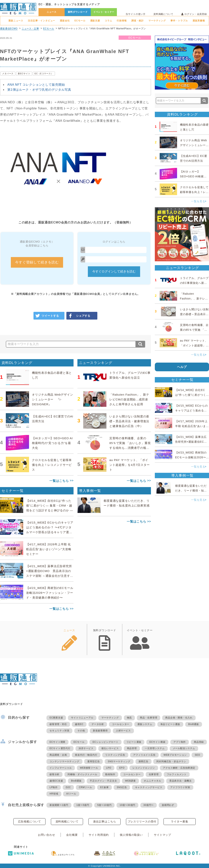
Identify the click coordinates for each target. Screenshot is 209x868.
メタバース (8, 74)
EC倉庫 (104, 787)
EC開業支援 (56, 718)
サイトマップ (162, 835)
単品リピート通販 (170, 724)
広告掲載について (30, 821)
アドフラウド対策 (180, 787)
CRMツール (86, 787)
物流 (129, 718)
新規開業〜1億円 (59, 805)
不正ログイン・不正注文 (103, 781)
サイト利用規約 (99, 835)
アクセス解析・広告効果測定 (179, 768)
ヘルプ (182, 367)
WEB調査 (130, 781)
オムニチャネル (152, 781)
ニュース (52, 12)
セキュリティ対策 (59, 731)
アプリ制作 (180, 742)
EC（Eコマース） (44, 74)
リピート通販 (134, 742)
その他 (81, 731)
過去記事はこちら (105, 821)
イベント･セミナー (104, 12)
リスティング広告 (115, 755)
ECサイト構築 (157, 742)
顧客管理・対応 (58, 724)
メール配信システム (184, 748)
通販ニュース (16, 21)
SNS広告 (122, 787)
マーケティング (157, 21)
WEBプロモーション (175, 755)
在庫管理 (154, 774)
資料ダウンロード (78, 12)
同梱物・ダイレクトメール (82, 774)
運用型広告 (93, 761)
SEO (197, 755)
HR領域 (54, 794)
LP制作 (54, 787)
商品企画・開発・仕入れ (179, 718)
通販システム (145, 724)
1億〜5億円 (83, 805)
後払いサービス (110, 748)
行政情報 (122, 21)
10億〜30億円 (127, 805)
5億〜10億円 (104, 805)
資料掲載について (163, 14)
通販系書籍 (199, 21)
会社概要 (72, 835)
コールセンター (121, 724)
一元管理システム (155, 748)
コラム (108, 21)
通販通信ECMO (9, 29)
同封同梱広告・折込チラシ (171, 761)
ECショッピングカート (105, 742)
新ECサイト (24, 74)
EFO (122, 768)
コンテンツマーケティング (64, 761)
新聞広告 (143, 761)
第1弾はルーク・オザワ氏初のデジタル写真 (39, 90)
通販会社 (65, 21)
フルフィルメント (177, 774)
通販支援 (95, 21)
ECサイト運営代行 (60, 748)
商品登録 (199, 742)
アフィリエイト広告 (144, 755)
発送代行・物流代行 (86, 755)
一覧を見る (199, 201)
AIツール (71, 794)
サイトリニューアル (82, 718)
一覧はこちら (59, 481)
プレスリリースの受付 (142, 821)
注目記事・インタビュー (42, 21)
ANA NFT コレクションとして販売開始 (36, 85)
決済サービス (86, 748)
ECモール (80, 21)
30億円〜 (149, 805)
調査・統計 (138, 21)
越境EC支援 (56, 781)
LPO (109, 768)
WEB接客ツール (89, 768)
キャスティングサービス (149, 787)
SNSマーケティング (119, 761)
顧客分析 (54, 774)
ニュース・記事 (30, 29)
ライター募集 (179, 821)
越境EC (79, 724)
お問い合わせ (47, 835)
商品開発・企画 (58, 755)
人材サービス (123, 731)
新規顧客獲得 (100, 731)
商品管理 (132, 748)
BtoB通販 (194, 724)
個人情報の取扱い (131, 835)
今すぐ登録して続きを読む (37, 262)
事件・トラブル (179, 21)
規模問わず (168, 805)
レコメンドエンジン (144, 768)
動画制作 (110, 774)
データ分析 (98, 724)
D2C (68, 787)
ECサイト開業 (57, 742)
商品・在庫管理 (149, 718)
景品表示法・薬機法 (180, 781)
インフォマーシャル (61, 768)
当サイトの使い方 (136, 14)
